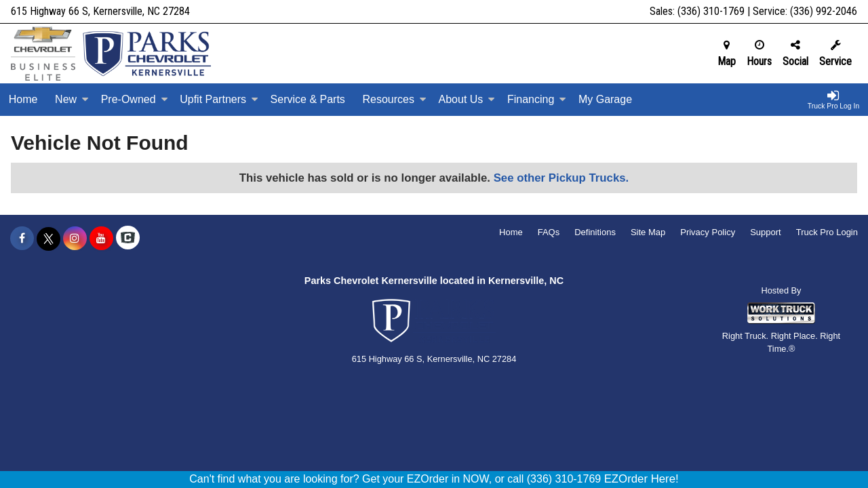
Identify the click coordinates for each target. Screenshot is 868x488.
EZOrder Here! (642, 479)
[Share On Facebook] (22, 239)
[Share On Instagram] (75, 239)
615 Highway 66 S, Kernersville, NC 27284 (100, 11)
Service (835, 54)
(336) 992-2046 (824, 11)
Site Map (648, 232)
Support (766, 232)
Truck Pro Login (827, 232)
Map (727, 54)
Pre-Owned (135, 99)
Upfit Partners (219, 99)
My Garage (605, 99)
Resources (394, 99)
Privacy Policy (708, 232)
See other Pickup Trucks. (561, 178)
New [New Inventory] (72, 99)
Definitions (595, 232)
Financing (537, 99)
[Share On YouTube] (101, 239)
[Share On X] (48, 239)
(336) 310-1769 (711, 11)
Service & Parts (308, 99)
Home (23, 99)
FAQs (549, 232)
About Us (467, 99)
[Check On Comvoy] (128, 239)
